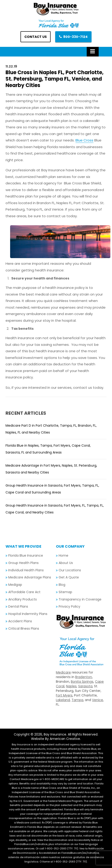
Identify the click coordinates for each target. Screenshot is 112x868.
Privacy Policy (69, 606)
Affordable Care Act (24, 592)
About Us (66, 563)
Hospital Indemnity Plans (28, 614)
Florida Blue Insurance (26, 555)
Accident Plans (20, 621)
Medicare (63, 672)
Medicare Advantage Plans (30, 577)
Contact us (36, 37)
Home (63, 555)
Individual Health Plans (26, 570)
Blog (62, 585)
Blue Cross (84, 140)
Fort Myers (64, 695)
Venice (98, 700)
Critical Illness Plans (24, 628)
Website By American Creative (56, 739)
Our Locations (70, 570)
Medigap (15, 585)
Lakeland (63, 700)
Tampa (77, 700)
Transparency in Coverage (80, 599)
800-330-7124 (75, 37)
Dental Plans (18, 606)
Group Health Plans (23, 563)
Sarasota (85, 686)
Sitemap (65, 592)
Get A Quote (69, 577)
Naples (71, 686)
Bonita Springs (82, 682)
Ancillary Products (23, 599)
